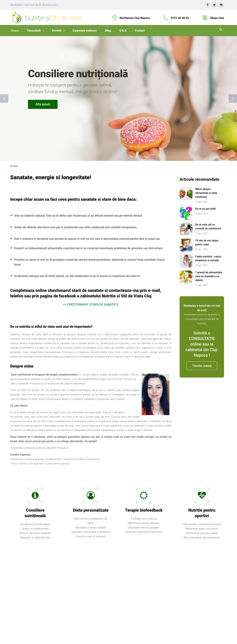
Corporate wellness (85, 31)
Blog (108, 31)
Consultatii (34, 31)
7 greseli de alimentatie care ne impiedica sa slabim (209, 276)
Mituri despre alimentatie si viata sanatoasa (206, 193)
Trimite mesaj (202, 366)
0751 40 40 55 (180, 18)
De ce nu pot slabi (205, 209)
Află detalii (43, 104)
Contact (140, 31)
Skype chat (217, 18)
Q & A (123, 31)
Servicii (57, 31)
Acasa (15, 31)
